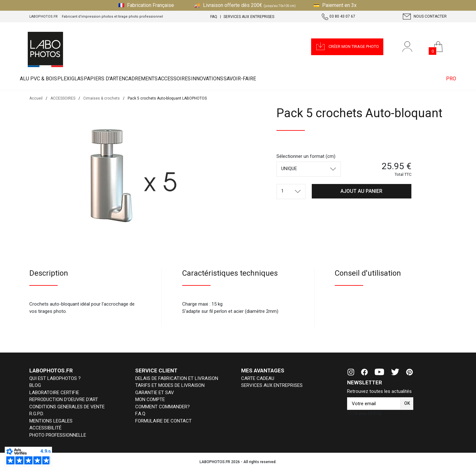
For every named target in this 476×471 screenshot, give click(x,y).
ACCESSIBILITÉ (45, 428)
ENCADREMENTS (192, 79)
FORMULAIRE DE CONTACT (163, 421)
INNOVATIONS (292, 79)
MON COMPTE (150, 399)
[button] (347, 47)
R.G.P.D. (37, 414)
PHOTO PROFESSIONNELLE (58, 435)
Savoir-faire (340, 79)
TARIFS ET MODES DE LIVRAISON (170, 385)
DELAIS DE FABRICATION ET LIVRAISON (177, 378)
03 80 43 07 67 (338, 17)
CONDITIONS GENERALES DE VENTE (67, 407)
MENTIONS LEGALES (51, 421)
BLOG (35, 385)
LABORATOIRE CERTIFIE (54, 393)
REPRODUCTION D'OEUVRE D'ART (64, 399)
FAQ (214, 17)
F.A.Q (140, 414)
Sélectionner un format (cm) (306, 156)
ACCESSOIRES (244, 79)
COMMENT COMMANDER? (163, 407)
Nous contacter (425, 17)
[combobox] (309, 169)
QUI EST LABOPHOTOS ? (55, 378)
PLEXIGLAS (94, 79)
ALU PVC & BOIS (46, 79)
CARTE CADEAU (258, 378)
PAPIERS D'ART (140, 79)
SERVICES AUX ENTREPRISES (272, 385)
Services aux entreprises (249, 17)
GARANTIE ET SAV (155, 393)
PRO (443, 79)
